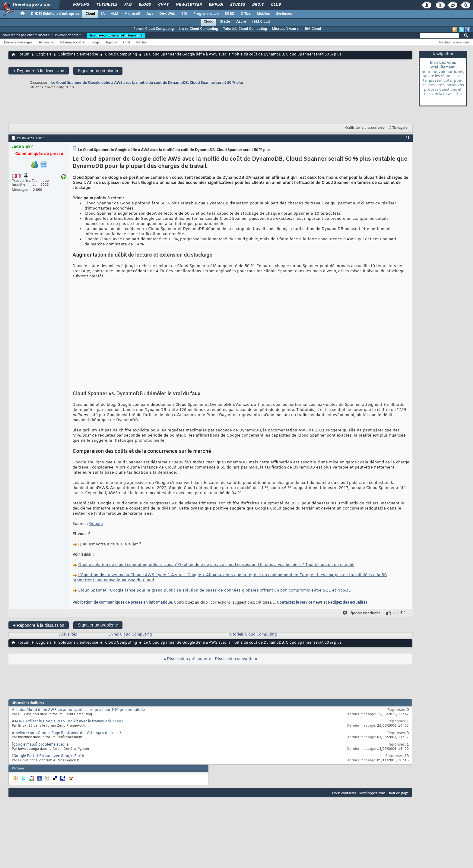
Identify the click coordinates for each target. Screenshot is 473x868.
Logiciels (44, 55)
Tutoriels (106, 5)
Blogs (144, 5)
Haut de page (398, 793)
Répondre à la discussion (39, 71)
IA (103, 14)
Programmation (206, 14)
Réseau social (71, 42)
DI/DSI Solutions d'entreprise (55, 14)
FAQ (128, 5)
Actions (44, 42)
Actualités (68, 635)
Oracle (225, 22)
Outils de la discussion (363, 128)
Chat (163, 5)
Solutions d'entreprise (78, 55)
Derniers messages (18, 42)
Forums (81, 5)
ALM (114, 14)
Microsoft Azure (285, 29)
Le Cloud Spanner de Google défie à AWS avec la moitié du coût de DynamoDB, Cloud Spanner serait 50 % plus (147, 82)
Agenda (111, 42)
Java (150, 14)
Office (246, 14)
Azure (241, 22)
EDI (184, 14)
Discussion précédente (189, 659)
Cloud (90, 14)
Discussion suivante (234, 659)
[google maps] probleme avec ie (40, 745)
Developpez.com (372, 793)
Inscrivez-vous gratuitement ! (116, 35)
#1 (408, 137)
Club (275, 5)
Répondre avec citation (362, 613)
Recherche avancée (454, 42)
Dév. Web (167, 14)
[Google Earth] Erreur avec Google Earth (48, 756)
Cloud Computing (121, 55)
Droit (258, 5)
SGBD (230, 14)
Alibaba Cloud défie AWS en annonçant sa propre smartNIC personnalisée (78, 710)
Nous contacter (344, 793)
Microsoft (132, 14)
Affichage (397, 128)
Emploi (216, 5)
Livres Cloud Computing (198, 29)
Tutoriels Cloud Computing (245, 29)
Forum (23, 55)
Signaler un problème (98, 71)
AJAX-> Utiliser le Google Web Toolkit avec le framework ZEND (67, 721)
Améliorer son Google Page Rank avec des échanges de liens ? (67, 733)
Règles (141, 42)
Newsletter (188, 5)
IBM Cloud (261, 22)
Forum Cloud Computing (154, 29)
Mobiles (263, 14)
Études (237, 5)
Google (96, 524)
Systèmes (284, 14)
